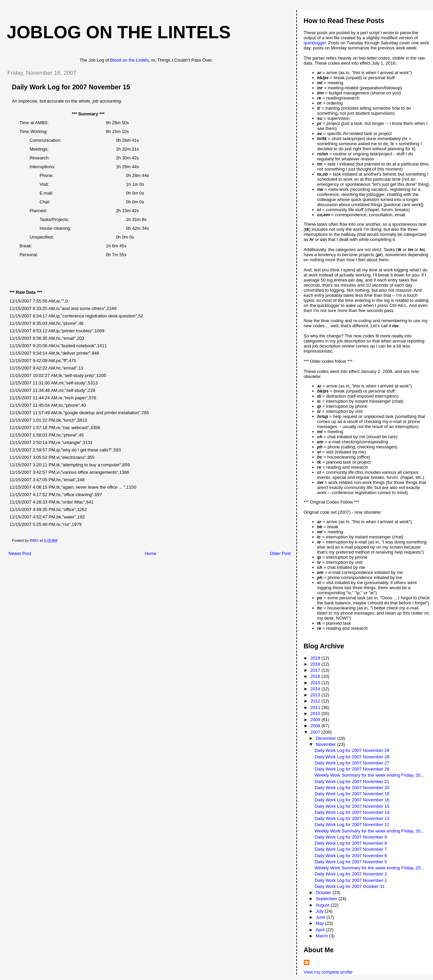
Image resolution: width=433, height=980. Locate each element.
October (324, 893)
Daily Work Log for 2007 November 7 (351, 849)
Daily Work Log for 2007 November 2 (351, 874)
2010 (316, 714)
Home (151, 553)
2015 (316, 683)
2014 (316, 689)
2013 (316, 695)
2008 (316, 726)
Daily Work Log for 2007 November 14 (352, 812)
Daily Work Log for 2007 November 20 (352, 788)
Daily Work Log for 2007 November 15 (352, 806)
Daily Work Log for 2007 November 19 (352, 794)
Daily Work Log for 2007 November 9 (351, 837)
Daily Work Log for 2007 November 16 (352, 800)
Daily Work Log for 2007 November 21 (352, 782)
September (327, 899)
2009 (316, 720)
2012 (316, 701)
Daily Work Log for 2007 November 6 (351, 856)
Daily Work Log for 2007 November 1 (351, 880)
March (322, 936)
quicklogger (315, 43)
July (320, 911)
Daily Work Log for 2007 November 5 (351, 862)
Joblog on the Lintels (119, 32)
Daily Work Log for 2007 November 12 (352, 825)
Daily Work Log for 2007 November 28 (352, 757)
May (320, 923)
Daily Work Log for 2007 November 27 (352, 763)
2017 (316, 670)
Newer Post (20, 553)
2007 (316, 732)
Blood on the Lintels (130, 60)
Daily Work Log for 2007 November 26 (352, 769)
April (321, 930)
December (326, 738)
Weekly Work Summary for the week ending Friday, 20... (369, 775)
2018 (316, 664)
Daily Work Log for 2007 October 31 (350, 886)
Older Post (280, 553)
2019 (316, 658)
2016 (316, 676)
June (321, 917)
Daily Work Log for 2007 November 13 (352, 818)
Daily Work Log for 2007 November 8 (351, 843)
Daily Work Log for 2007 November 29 (352, 750)
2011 (316, 707)
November (326, 744)
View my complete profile (328, 972)
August (323, 905)
